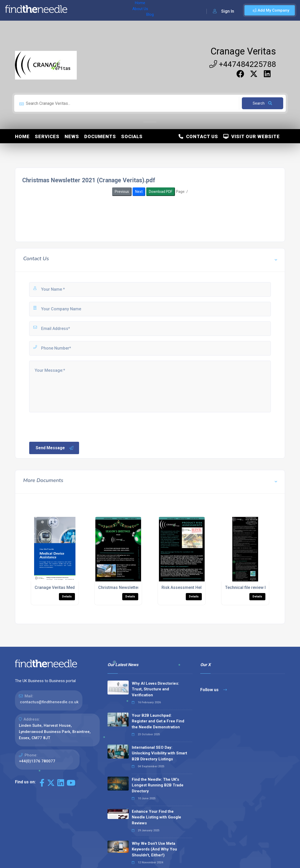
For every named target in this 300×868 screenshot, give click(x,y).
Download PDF (161, 192)
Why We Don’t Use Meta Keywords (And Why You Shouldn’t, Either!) (154, 849)
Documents (100, 136)
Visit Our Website (252, 136)
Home (78, 10)
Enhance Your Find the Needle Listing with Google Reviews (156, 817)
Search (262, 103)
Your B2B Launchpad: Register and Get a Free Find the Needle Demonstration (158, 721)
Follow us (214, 690)
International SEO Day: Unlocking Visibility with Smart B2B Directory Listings (159, 753)
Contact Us (198, 136)
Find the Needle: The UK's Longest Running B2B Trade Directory (158, 785)
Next (139, 192)
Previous (122, 192)
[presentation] (68, 427)
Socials (132, 136)
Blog (116, 10)
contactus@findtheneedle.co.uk (49, 702)
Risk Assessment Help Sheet (189, 587)
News (72, 136)
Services (47, 136)
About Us (98, 10)
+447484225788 (243, 64)
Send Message (55, 448)
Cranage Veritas (243, 51)
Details (67, 597)
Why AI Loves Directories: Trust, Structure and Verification (155, 689)
